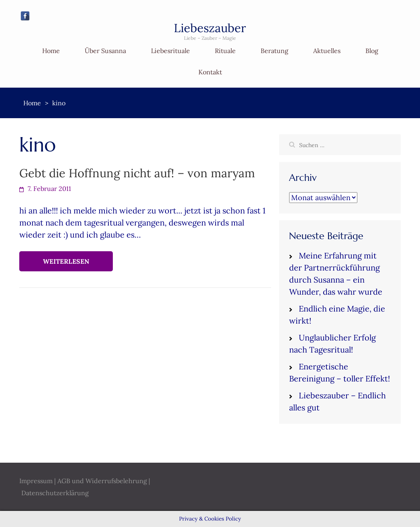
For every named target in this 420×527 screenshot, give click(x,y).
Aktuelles (327, 51)
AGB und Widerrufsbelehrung (102, 481)
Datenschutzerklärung (55, 493)
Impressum (36, 481)
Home (51, 51)
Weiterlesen (66, 261)
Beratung (274, 51)
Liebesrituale (170, 51)
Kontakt (210, 72)
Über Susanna (105, 51)
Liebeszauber (210, 28)
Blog (372, 51)
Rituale (225, 51)
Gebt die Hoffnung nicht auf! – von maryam (137, 173)
